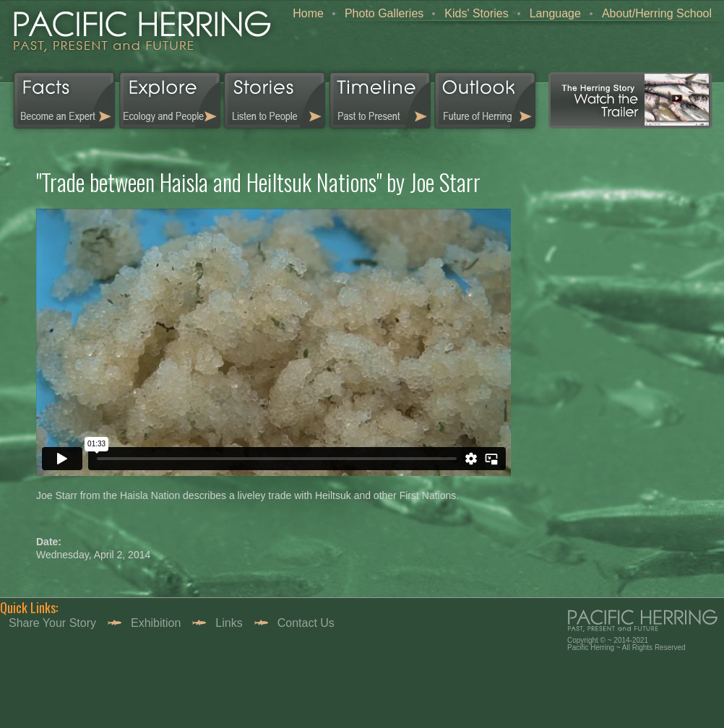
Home (308, 13)
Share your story (52, 623)
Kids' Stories (476, 13)
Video (630, 100)
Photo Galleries (384, 13)
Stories (275, 100)
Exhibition (156, 623)
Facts (59, 100)
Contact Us (306, 623)
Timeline (380, 100)
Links (229, 623)
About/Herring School (657, 13)
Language (555, 13)
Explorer (170, 100)
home (138, 36)
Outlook (484, 100)
